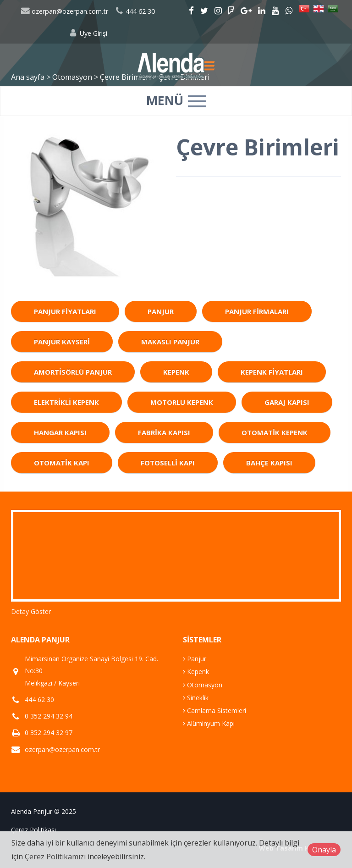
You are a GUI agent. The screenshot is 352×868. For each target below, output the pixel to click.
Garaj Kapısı (287, 402)
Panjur (161, 311)
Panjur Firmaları (257, 311)
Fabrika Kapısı (164, 432)
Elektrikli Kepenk (66, 402)
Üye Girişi (88, 33)
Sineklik (196, 698)
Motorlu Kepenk (182, 402)
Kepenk (176, 372)
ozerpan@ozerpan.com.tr (64, 11)
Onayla (324, 850)
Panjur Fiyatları (65, 311)
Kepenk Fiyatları (272, 372)
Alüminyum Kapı (209, 723)
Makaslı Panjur (170, 342)
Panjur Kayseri (62, 342)
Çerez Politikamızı (55, 857)
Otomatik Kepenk (275, 432)
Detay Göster (31, 611)
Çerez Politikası (33, 830)
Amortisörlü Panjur (73, 372)
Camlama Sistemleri (214, 710)
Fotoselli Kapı (168, 463)
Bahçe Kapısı (269, 463)
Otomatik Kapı (62, 463)
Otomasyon (203, 685)
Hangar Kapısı (60, 432)
